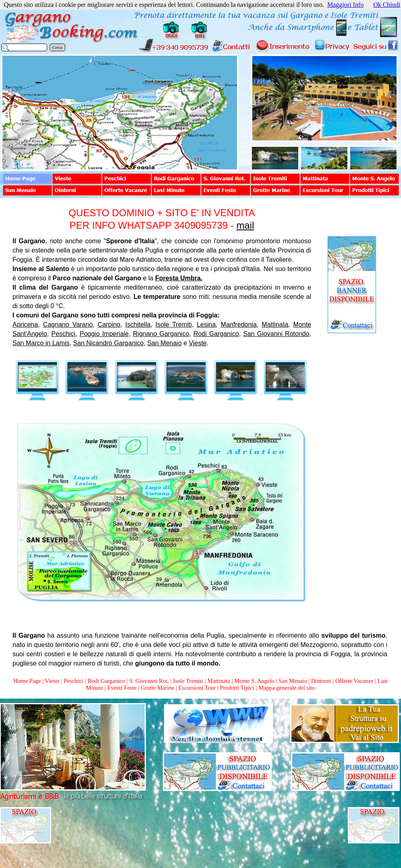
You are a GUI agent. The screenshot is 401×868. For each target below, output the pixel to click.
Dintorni (321, 681)
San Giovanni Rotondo (276, 334)
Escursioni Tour (197, 688)
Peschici (63, 334)
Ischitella (138, 324)
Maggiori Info (345, 5)
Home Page (27, 681)
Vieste (198, 343)
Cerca (57, 47)
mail (245, 225)
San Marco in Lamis (41, 343)
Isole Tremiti (174, 324)
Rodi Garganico (216, 334)
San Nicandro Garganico (108, 343)
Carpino (109, 324)
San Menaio (164, 343)
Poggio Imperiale (104, 334)
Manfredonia (239, 324)
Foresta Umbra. (179, 278)
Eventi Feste (123, 688)
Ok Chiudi (387, 5)
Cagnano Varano (68, 324)
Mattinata (275, 324)
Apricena (25, 324)
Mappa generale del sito (287, 688)
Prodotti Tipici (237, 688)
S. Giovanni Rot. (149, 681)
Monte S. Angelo (254, 681)
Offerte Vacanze (354, 681)
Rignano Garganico (161, 334)
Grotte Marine (157, 688)
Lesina (206, 324)
